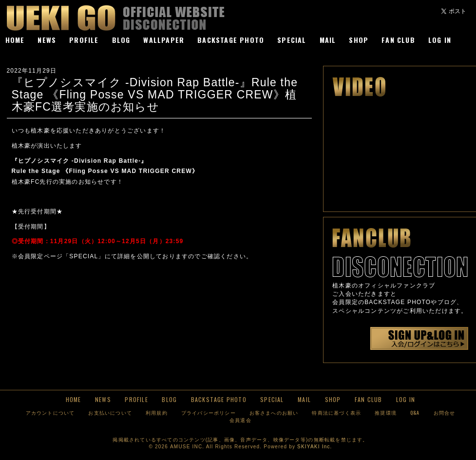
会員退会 (240, 420)
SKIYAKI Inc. (314, 447)
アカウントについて (50, 412)
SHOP (359, 40)
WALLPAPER (164, 40)
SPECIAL (292, 40)
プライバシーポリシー (209, 412)
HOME (15, 40)
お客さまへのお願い (274, 412)
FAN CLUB (398, 40)
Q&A (415, 412)
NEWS (47, 40)
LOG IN (440, 40)
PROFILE (84, 40)
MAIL (328, 40)
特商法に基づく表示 (336, 412)
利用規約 (157, 412)
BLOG (121, 40)
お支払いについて (110, 412)
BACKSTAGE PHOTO (231, 40)
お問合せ (445, 412)
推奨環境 (386, 412)
